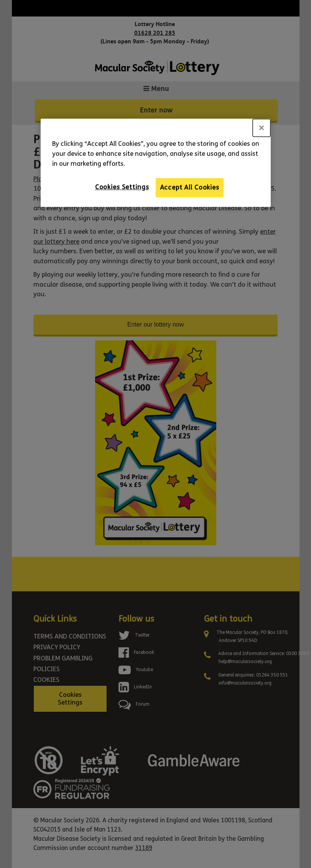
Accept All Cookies (190, 187)
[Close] (262, 128)
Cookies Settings (122, 187)
